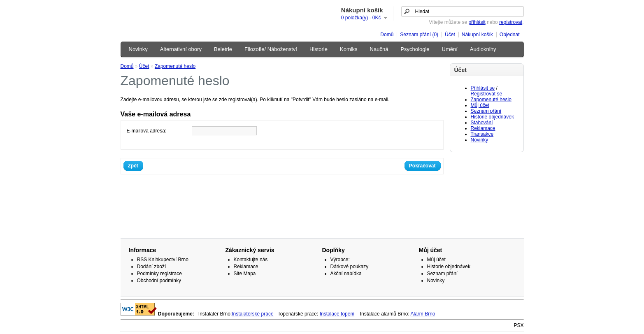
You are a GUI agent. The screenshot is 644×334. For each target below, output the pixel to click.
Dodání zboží (152, 267)
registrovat (511, 22)
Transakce (482, 134)
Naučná (379, 49)
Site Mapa (245, 274)
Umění (450, 49)
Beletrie (223, 49)
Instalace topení (337, 314)
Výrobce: (340, 260)
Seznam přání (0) (419, 35)
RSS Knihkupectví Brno (163, 260)
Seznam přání (486, 111)
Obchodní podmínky (159, 281)
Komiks (349, 49)
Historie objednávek (492, 117)
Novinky (138, 49)
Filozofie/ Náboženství (271, 49)
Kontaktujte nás (251, 260)
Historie (319, 49)
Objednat (510, 35)
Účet (450, 35)
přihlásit (477, 22)
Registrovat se (487, 94)
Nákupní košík (477, 35)
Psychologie (415, 49)
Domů (387, 35)
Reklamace (483, 128)
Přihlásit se (483, 88)
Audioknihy (483, 49)
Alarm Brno (423, 314)
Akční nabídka (346, 274)
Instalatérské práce (252, 314)
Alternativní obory (181, 49)
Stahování (482, 123)
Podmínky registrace (159, 274)
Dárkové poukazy (350, 267)
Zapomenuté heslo (491, 100)
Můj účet (480, 105)
